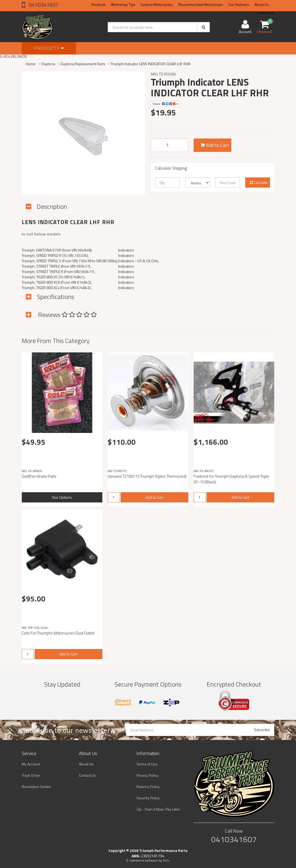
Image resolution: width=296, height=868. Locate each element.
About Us (262, 4)
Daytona (48, 64)
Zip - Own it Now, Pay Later (158, 809)
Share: (165, 104)
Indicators (126, 250)
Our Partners (239, 4)
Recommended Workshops (201, 4)
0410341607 (43, 5)
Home (31, 64)
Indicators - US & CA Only (138, 261)
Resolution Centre (36, 787)
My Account (31, 764)
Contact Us (87, 775)
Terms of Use (147, 764)
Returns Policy (148, 787)
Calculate (259, 182)
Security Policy (148, 798)
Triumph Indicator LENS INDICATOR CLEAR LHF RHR (151, 64)
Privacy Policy (147, 775)
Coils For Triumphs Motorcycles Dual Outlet (58, 633)
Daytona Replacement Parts (83, 64)
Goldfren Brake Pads (39, 476)
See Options (62, 497)
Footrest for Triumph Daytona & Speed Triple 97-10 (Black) (231, 479)
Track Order (31, 775)
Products (98, 4)
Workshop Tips (123, 4)
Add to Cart (215, 145)
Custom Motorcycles (157, 4)
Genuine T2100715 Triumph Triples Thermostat (147, 476)
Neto (166, 860)
